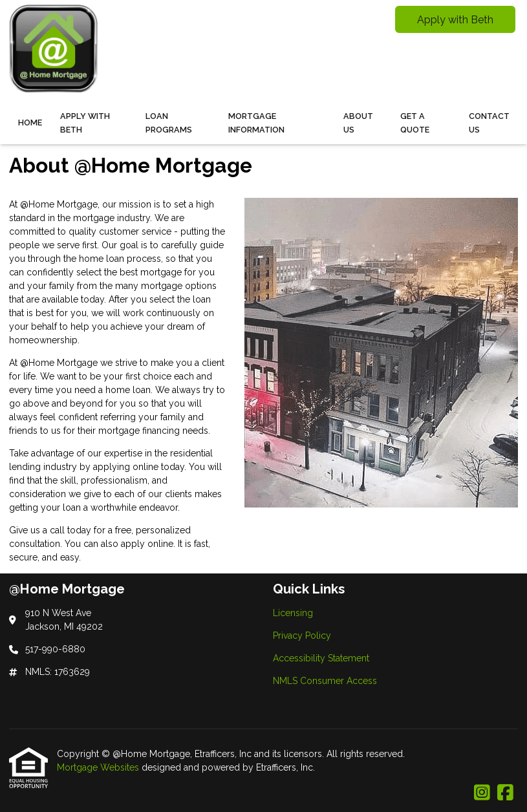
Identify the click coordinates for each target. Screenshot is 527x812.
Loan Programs (169, 123)
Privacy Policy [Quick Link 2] (302, 636)
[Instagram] (482, 793)
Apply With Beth (85, 123)
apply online (147, 544)
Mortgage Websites (99, 767)
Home (30, 123)
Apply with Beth (455, 20)
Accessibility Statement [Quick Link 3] (321, 658)
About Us (358, 123)
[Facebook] (505, 793)
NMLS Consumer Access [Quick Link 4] (325, 681)
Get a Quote (415, 123)
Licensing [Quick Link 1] (293, 613)
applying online (126, 467)
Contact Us (489, 123)
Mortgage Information (256, 123)
